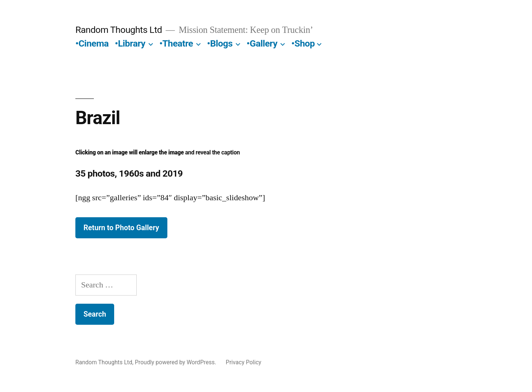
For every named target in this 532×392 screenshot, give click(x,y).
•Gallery (262, 43)
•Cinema (92, 43)
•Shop (303, 43)
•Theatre (176, 43)
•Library (130, 43)
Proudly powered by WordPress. (176, 362)
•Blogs (220, 43)
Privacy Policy (243, 362)
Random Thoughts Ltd (119, 30)
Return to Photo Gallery (121, 228)
